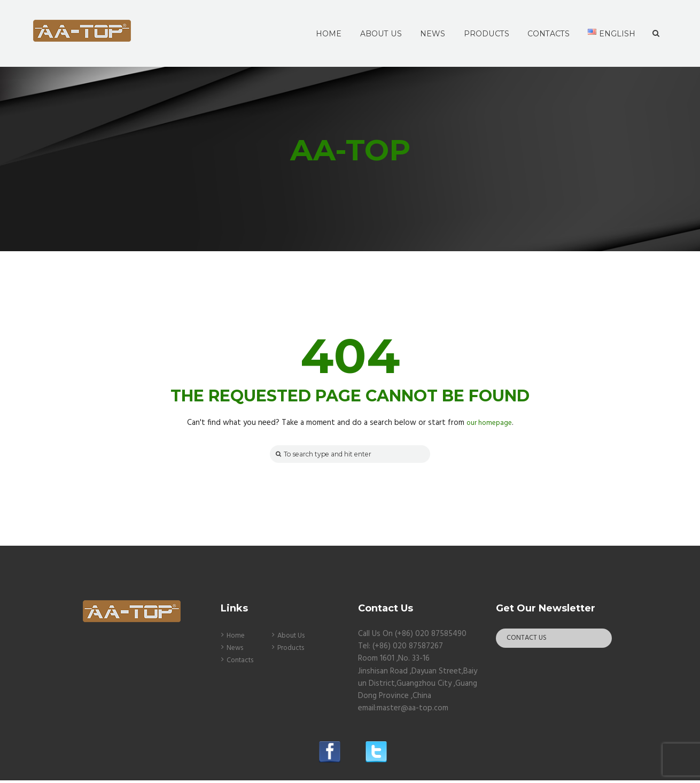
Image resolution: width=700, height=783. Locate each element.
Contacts (243, 663)
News (236, 650)
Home (236, 638)
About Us (294, 638)
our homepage (489, 423)
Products (293, 650)
